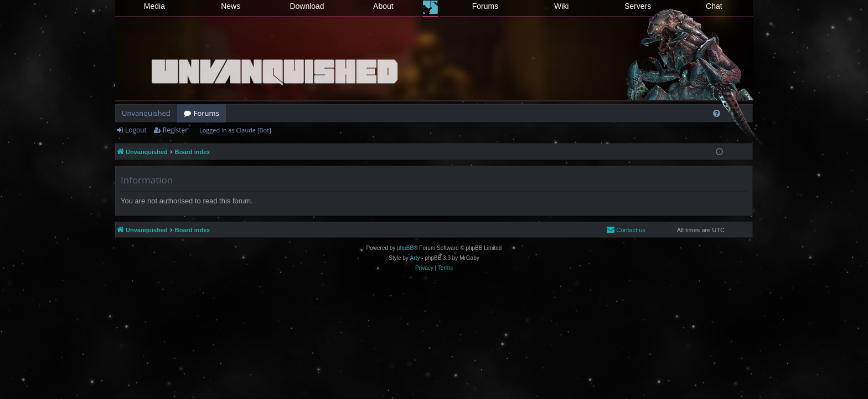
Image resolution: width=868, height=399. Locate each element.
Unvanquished (146, 113)
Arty (415, 258)
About (383, 6)
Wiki (561, 6)
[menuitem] (717, 113)
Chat (714, 6)
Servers (638, 6)
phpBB (405, 248)
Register (175, 130)
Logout (136, 130)
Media (154, 6)
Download (307, 6)
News (231, 6)
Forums (485, 6)
